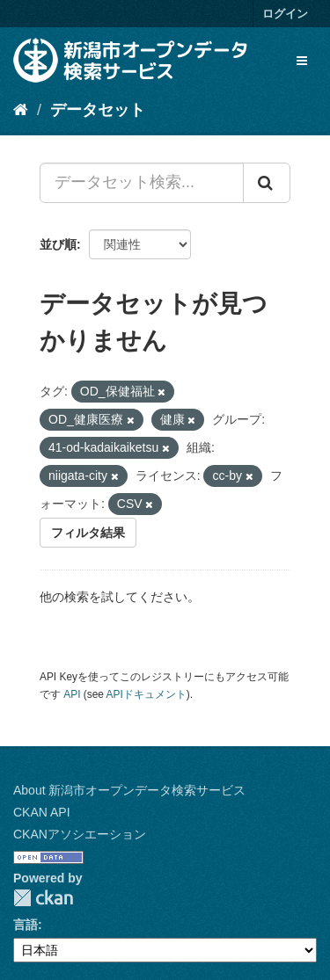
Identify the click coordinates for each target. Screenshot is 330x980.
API (72, 694)
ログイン (285, 14)
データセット (98, 110)
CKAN (43, 898)
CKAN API (42, 812)
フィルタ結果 (88, 533)
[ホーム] (21, 110)
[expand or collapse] (302, 61)
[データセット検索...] (142, 183)
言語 (26, 925)
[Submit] (267, 183)
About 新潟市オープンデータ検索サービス (129, 790)
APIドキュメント (147, 694)
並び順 (58, 244)
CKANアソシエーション (80, 834)
